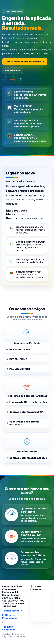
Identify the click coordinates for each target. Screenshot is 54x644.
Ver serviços (13, 70)
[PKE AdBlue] (27, 441)
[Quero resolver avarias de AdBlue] (27, 558)
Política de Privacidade (10, 617)
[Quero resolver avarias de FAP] (27, 537)
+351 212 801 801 (13, 605)
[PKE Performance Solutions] (27, 333)
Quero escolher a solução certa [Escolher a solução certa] (25, 62)
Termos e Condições (9, 628)
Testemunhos (11, 611)
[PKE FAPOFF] (27, 386)
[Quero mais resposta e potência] (27, 515)
